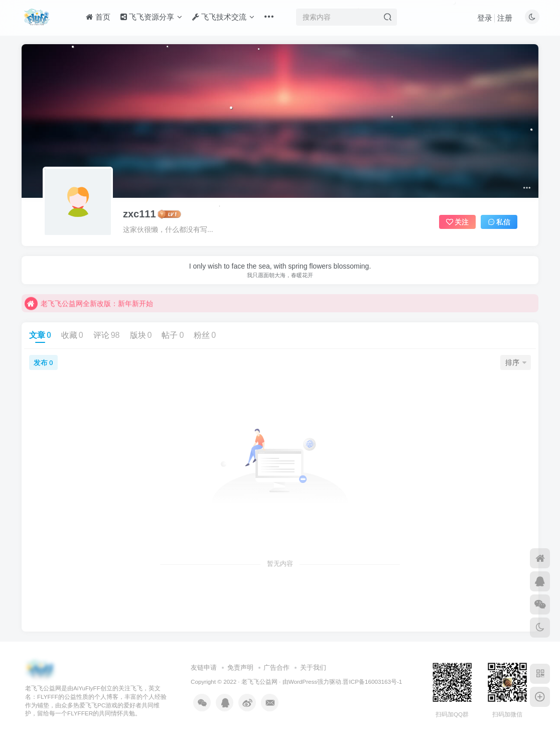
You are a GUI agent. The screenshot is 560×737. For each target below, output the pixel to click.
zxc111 (139, 214)
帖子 (173, 335)
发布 (43, 362)
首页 (98, 17)
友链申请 (204, 667)
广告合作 (276, 667)
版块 (141, 335)
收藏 (72, 335)
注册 (505, 18)
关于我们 (313, 667)
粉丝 (205, 335)
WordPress (303, 682)
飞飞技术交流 (223, 17)
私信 (499, 222)
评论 (107, 335)
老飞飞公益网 (259, 682)
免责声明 (240, 667)
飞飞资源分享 (151, 17)
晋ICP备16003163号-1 (372, 682)
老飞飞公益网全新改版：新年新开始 (89, 311)
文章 (40, 335)
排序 (516, 362)
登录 (485, 18)
